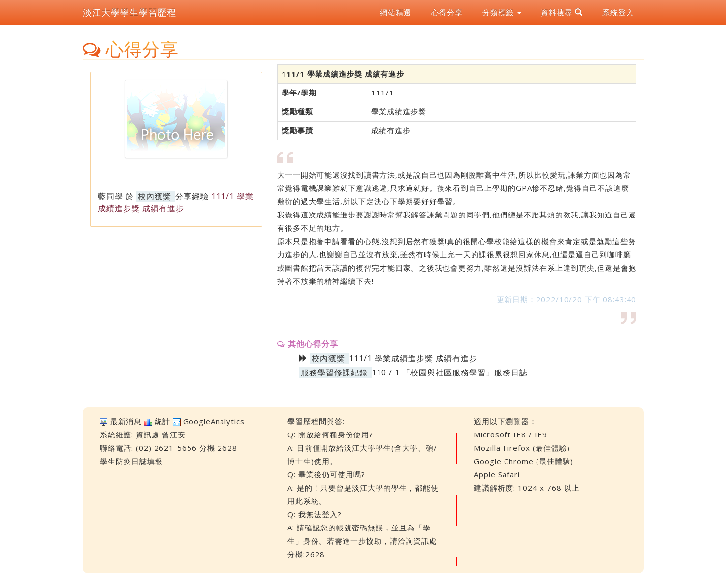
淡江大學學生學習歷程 (129, 12)
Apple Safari (497, 474)
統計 (162, 421)
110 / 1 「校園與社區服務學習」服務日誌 (450, 372)
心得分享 (447, 12)
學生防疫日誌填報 (131, 461)
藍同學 (110, 196)
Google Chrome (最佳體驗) (524, 461)
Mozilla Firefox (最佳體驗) (522, 448)
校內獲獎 (155, 196)
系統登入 (618, 12)
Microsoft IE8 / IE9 (511, 434)
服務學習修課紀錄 (334, 372)
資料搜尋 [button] (562, 12)
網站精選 (396, 12)
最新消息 (126, 421)
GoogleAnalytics (214, 421)
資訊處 (148, 434)
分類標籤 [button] (502, 12)
